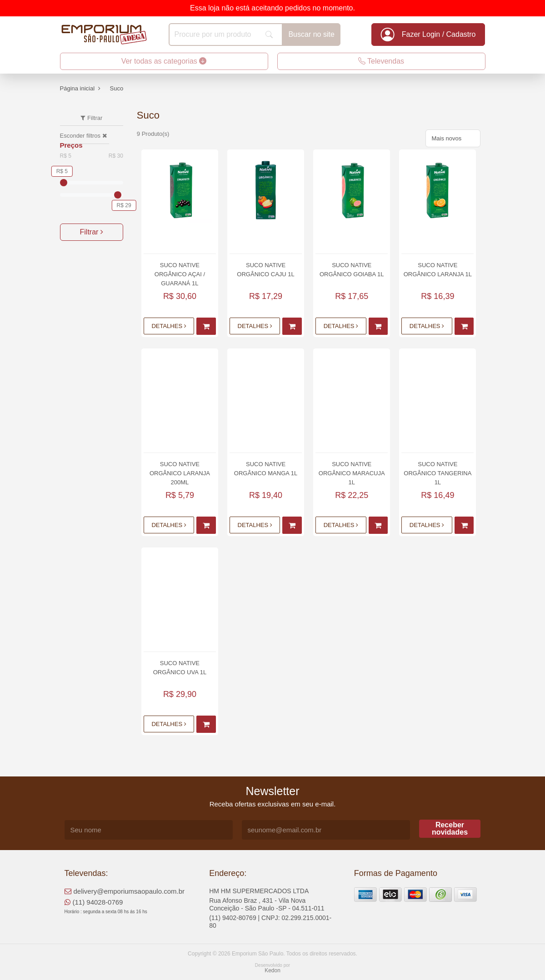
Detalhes (169, 326)
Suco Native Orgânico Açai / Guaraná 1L (180, 274)
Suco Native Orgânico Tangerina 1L (437, 473)
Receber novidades (450, 828)
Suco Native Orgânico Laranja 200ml (180, 473)
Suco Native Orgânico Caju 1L (265, 270)
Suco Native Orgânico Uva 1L (180, 668)
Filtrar (92, 232)
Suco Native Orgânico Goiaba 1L (352, 270)
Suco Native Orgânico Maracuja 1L (352, 473)
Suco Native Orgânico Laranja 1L (438, 270)
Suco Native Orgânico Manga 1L (266, 469)
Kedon (272, 970)
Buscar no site (311, 34)
